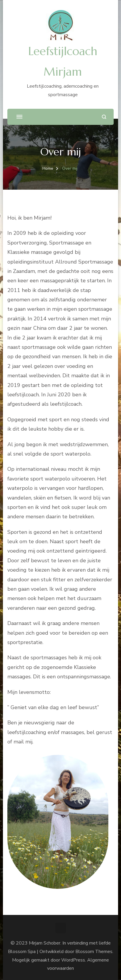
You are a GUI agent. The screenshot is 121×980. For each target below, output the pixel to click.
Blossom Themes (94, 952)
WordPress (73, 960)
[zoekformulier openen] (104, 117)
